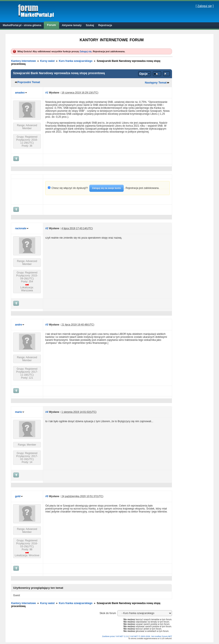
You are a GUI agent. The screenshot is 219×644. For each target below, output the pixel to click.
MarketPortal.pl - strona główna (22, 25)
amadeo (20, 93)
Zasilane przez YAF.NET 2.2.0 (116, 636)
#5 (47, 496)
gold (18, 496)
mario (19, 412)
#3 (47, 325)
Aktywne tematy (72, 25)
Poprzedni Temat (29, 82)
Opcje (143, 74)
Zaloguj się (205, 6)
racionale (21, 228)
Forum (51, 25)
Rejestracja (105, 25)
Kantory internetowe (24, 61)
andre (19, 325)
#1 (47, 93)
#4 (47, 412)
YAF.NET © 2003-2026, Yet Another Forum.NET (151, 636)
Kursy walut (47, 61)
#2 (47, 228)
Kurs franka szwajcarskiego (76, 61)
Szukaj (90, 25)
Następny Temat (156, 83)
